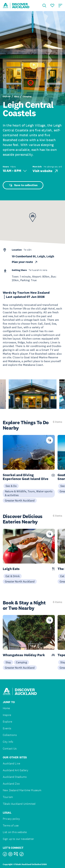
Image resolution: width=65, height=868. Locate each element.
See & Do (11, 486)
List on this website (15, 832)
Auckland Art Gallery (16, 770)
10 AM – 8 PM (15, 171)
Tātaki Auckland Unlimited (19, 804)
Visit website (45, 171)
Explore (7, 96)
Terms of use (11, 826)
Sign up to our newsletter (18, 839)
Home (6, 708)
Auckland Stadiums (15, 777)
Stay (17, 96)
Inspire (7, 715)
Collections (10, 735)
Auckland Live (11, 763)
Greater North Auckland (20, 500)
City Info (8, 742)
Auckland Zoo (11, 784)
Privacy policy (11, 819)
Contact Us (10, 749)
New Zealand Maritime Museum (22, 790)
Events (7, 728)
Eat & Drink (13, 576)
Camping (27, 96)
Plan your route (25, 262)
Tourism (8, 797)
